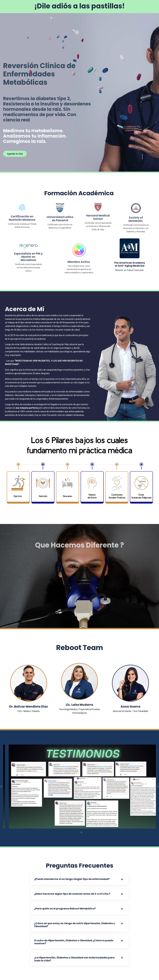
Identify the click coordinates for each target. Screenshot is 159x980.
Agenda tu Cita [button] (15, 154)
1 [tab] (78, 832)
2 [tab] (81, 832)
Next (158, 787)
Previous (1, 787)
